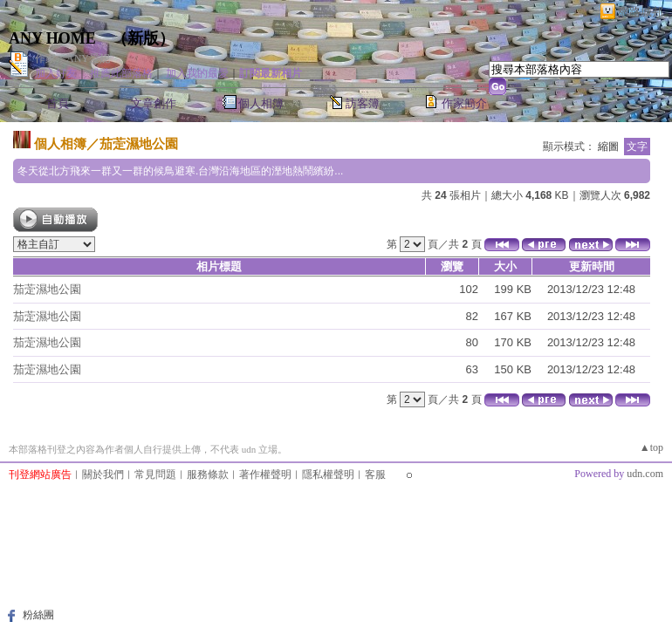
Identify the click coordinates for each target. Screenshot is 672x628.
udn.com (645, 474)
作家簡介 (464, 103)
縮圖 (608, 147)
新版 (143, 38)
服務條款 (208, 474)
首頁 (58, 103)
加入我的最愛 (197, 73)
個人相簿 (261, 103)
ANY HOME (52, 38)
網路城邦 (641, 12)
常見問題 (155, 474)
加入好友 (56, 73)
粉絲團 (38, 615)
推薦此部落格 (121, 73)
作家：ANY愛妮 (72, 58)
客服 (375, 474)
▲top (651, 447)
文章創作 (154, 103)
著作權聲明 (265, 474)
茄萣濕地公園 (139, 143)
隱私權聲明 (328, 474)
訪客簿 (363, 103)
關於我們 (103, 474)
